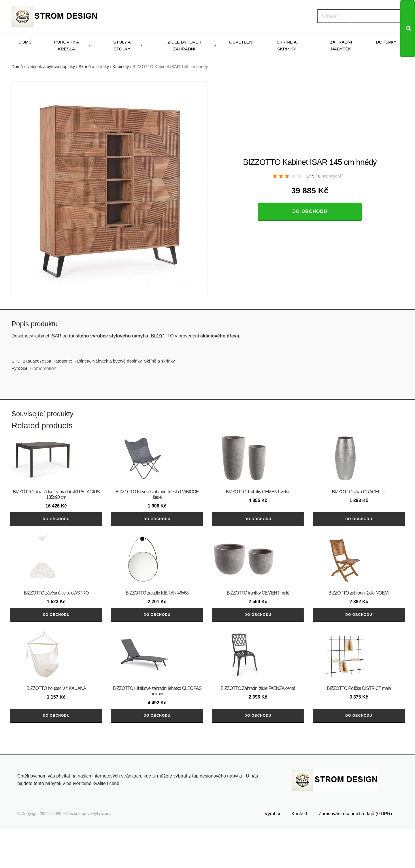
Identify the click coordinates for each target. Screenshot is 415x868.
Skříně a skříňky (287, 45)
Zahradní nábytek (341, 45)
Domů (25, 42)
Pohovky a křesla (66, 45)
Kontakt (299, 853)
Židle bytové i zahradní (184, 45)
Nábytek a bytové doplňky (51, 67)
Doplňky (386, 42)
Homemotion (43, 368)
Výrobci (272, 853)
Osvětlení (241, 42)
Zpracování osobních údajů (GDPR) (355, 853)
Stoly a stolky (122, 45)
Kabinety (121, 67)
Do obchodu (310, 211)
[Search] (408, 29)
